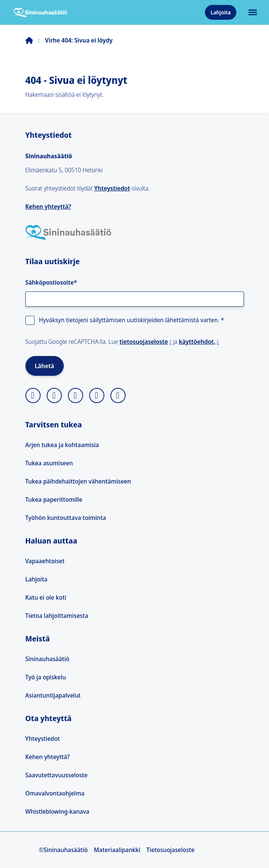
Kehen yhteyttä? (48, 206)
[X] (54, 395)
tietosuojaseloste (144, 342)
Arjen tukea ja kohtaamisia (62, 445)
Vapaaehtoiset (45, 561)
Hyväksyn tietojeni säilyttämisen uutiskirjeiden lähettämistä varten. (132, 320)
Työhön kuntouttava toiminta (66, 518)
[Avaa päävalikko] (252, 12)
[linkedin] (97, 395)
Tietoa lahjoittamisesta (57, 616)
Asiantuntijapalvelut (53, 695)
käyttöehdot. (197, 342)
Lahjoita (221, 12)
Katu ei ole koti (46, 597)
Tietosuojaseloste (171, 850)
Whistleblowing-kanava (57, 811)
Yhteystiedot (112, 188)
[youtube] (118, 395)
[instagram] (33, 395)
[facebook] (76, 395)
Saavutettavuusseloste (57, 775)
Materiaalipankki (117, 850)
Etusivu (35, 40)
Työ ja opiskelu (46, 677)
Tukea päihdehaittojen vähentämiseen (78, 481)
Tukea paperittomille (54, 499)
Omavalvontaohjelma (55, 793)
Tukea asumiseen (49, 463)
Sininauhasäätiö (47, 659)
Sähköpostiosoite (51, 282)
